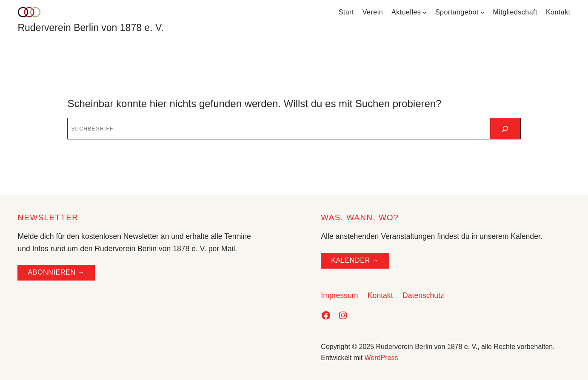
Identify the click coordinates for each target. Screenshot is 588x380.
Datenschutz (423, 295)
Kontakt (380, 295)
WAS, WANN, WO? (360, 217)
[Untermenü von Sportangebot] (482, 12)
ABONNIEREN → (56, 272)
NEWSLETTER (48, 217)
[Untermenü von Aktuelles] (425, 12)
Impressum (339, 295)
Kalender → (355, 260)
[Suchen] (505, 129)
